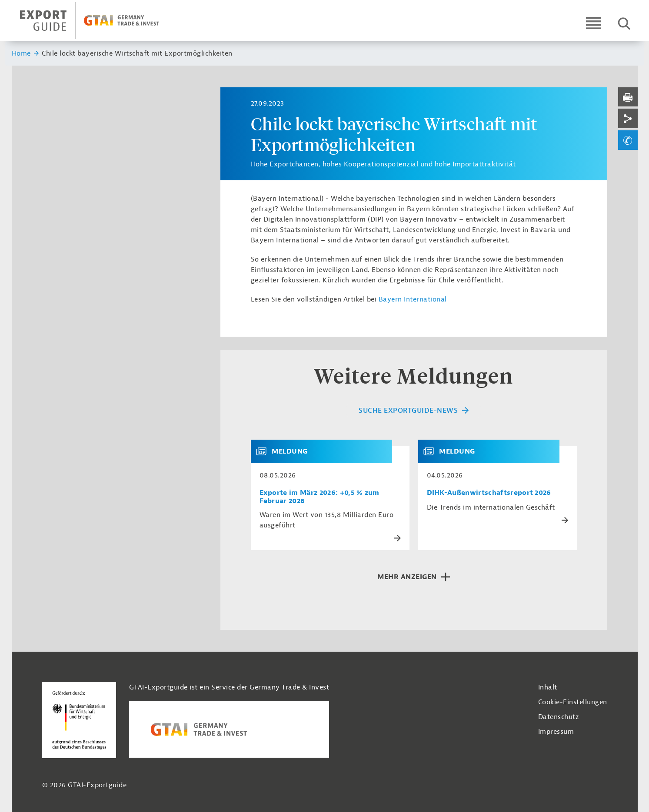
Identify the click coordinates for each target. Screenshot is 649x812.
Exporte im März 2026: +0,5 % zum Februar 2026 (320, 497)
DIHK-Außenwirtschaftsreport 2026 (489, 493)
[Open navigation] (594, 23)
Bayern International (413, 299)
